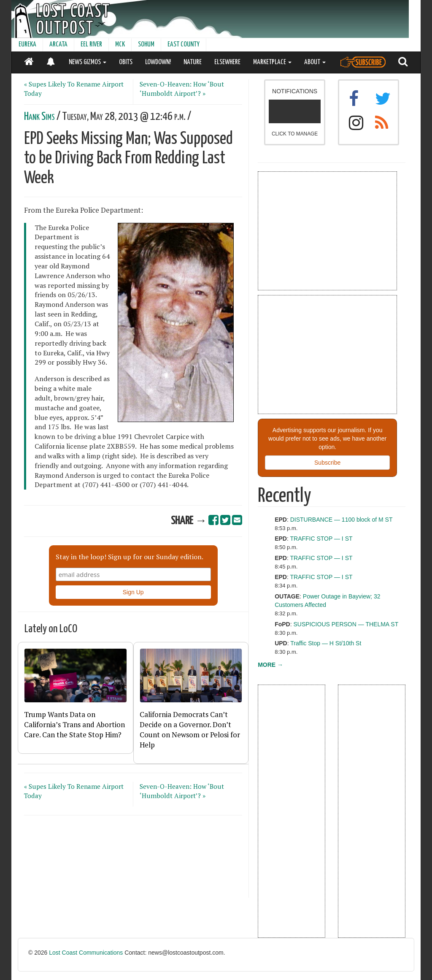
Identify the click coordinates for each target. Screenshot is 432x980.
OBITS (126, 62)
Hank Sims (39, 117)
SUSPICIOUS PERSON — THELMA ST (346, 624)
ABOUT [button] (315, 62)
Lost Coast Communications (86, 953)
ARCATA (58, 45)
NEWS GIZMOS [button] (88, 62)
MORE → (270, 665)
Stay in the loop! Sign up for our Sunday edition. (130, 557)
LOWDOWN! (158, 62)
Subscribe (327, 463)
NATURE (193, 62)
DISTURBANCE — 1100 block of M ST (342, 520)
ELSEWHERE (227, 62)
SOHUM (146, 45)
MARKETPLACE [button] (272, 62)
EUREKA (27, 45)
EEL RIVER (91, 45)
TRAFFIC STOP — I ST (321, 539)
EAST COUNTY (184, 45)
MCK (120, 45)
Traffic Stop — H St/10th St (326, 643)
